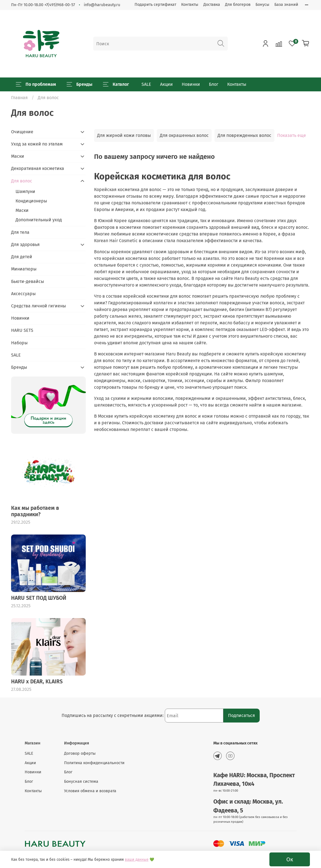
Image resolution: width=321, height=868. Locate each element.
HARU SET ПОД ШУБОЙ (39, 598)
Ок (290, 859)
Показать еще (292, 135)
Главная (19, 98)
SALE (146, 84)
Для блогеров (238, 5)
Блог (214, 84)
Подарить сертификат (155, 5)
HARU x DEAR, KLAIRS (37, 682)
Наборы (19, 343)
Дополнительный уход (39, 220)
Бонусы (262, 5)
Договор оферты (80, 753)
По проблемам (36, 84)
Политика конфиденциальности (94, 763)
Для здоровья (25, 244)
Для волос (22, 181)
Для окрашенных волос (184, 135)
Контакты (190, 5)
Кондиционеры (31, 201)
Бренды (79, 84)
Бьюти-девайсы (28, 281)
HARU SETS (22, 330)
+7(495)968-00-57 (60, 5)
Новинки (191, 84)
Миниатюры (24, 269)
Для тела (20, 232)
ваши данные (137, 860)
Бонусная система (81, 782)
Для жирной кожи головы (124, 135)
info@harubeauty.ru (102, 5)
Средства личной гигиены (39, 306)
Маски (18, 156)
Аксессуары (23, 294)
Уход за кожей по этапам (37, 144)
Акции (166, 84)
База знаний (286, 5)
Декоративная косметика (38, 168)
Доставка (212, 5)
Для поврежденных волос (244, 135)
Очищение (22, 132)
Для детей (22, 257)
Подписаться (242, 715)
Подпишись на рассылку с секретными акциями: (113, 715)
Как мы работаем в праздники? (35, 511)
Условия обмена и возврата (90, 791)
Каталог (116, 84)
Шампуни (25, 191)
